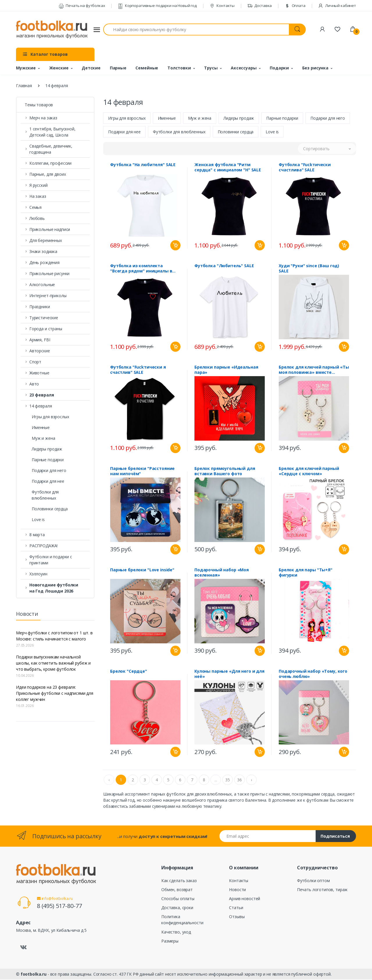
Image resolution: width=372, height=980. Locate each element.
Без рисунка (315, 68)
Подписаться (335, 837)
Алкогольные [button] (42, 285)
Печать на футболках (82, 6)
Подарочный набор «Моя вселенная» (222, 573)
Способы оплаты (178, 899)
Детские (91, 68)
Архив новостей (245, 899)
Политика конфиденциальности (182, 920)
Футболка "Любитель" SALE (224, 266)
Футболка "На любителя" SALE (143, 165)
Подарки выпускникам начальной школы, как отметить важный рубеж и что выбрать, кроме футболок (53, 663)
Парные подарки (48, 460)
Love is (38, 519)
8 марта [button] (37, 535)
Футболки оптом (313, 881)
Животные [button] (39, 373)
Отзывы (237, 917)
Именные (41, 427)
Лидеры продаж (47, 449)
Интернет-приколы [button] (48, 296)
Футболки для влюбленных (45, 495)
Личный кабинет (337, 6)
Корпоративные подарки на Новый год (157, 6)
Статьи (236, 908)
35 (228, 780)
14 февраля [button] (41, 406)
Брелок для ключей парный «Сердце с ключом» (309, 472)
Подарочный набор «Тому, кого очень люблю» (313, 674)
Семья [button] (35, 207)
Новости (237, 890)
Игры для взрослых (50, 417)
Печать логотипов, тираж (322, 890)
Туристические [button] (44, 318)
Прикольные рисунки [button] (49, 273)
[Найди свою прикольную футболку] (196, 29)
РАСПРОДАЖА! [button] (43, 546)
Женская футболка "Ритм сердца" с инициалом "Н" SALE (228, 168)
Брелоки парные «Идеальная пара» (226, 370)
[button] (55, 395)
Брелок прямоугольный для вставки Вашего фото (225, 472)
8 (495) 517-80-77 (59, 906)
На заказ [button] (38, 196)
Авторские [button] (40, 351)
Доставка (260, 6)
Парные (118, 68)
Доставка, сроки (177, 908)
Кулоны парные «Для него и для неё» (229, 674)
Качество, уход (176, 933)
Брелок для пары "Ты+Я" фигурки (306, 573)
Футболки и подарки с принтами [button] (51, 560)
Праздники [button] (40, 307)
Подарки (279, 68)
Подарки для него (49, 470)
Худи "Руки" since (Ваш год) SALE (309, 269)
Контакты (222, 6)
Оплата (295, 6)
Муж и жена (43, 438)
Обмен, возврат (177, 890)
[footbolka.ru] (52, 30)
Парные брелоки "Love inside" (142, 570)
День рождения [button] (44, 262)
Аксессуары (244, 68)
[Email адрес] (268, 837)
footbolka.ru (34, 975)
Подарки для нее (48, 481)
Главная (24, 86)
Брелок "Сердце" (129, 672)
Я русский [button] (39, 185)
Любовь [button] (37, 218)
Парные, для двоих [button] (48, 174)
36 (239, 780)
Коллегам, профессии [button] (50, 163)
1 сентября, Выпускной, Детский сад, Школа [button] (52, 132)
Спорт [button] (35, 362)
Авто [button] (34, 384)
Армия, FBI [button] (40, 340)
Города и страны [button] (46, 329)
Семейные (147, 68)
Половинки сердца (50, 509)
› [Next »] (251, 780)
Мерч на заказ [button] (43, 118)
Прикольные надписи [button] (50, 229)
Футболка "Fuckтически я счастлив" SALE (138, 370)
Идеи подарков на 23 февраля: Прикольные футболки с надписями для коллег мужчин (55, 693)
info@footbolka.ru (55, 899)
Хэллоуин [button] (38, 574)
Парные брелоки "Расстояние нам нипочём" (142, 472)
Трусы (211, 68)
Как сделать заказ (179, 881)
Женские (59, 68)
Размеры (170, 942)
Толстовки (179, 68)
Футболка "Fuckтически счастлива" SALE (305, 168)
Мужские (26, 68)
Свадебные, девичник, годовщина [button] (51, 149)
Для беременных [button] (46, 240)
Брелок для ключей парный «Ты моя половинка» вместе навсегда (314, 370)
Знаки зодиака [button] (43, 251)
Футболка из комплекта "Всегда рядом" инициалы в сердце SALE (141, 269)
